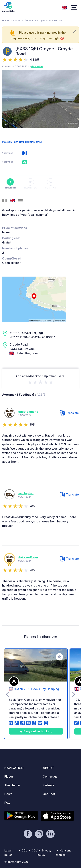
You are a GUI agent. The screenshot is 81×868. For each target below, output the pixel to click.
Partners (49, 785)
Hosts (8, 794)
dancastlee (37, 66)
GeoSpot (49, 794)
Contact (51, 184)
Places (17, 20)
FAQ (7, 803)
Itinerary (10, 184)
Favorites (30, 184)
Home (5, 20)
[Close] (74, 32)
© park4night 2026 (16, 862)
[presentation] (7, 99)
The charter (12, 785)
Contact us (50, 776)
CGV (35, 850)
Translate (69, 413)
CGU (24, 850)
